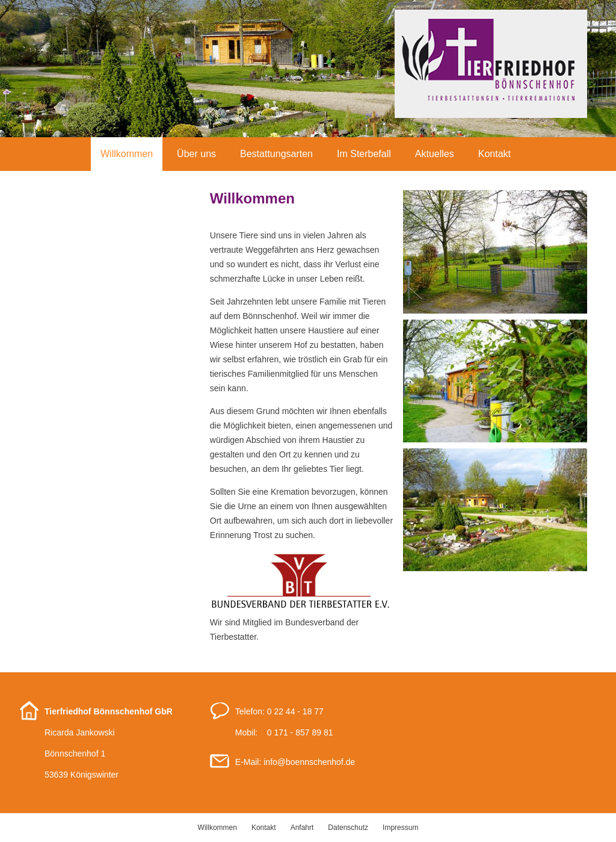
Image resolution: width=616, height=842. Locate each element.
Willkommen (127, 154)
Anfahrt (302, 828)
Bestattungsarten (276, 154)
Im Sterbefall (364, 154)
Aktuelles (435, 154)
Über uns (196, 154)
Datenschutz (348, 828)
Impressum (400, 828)
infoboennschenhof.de (309, 762)
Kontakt (494, 154)
